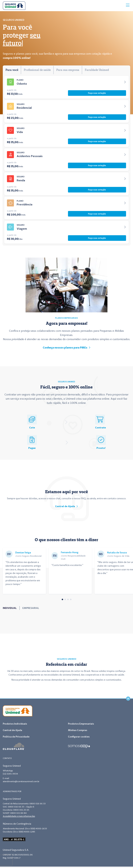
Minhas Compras (78, 730)
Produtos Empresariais (81, 724)
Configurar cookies (79, 737)
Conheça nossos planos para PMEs (67, 347)
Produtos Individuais (15, 724)
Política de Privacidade (16, 737)
